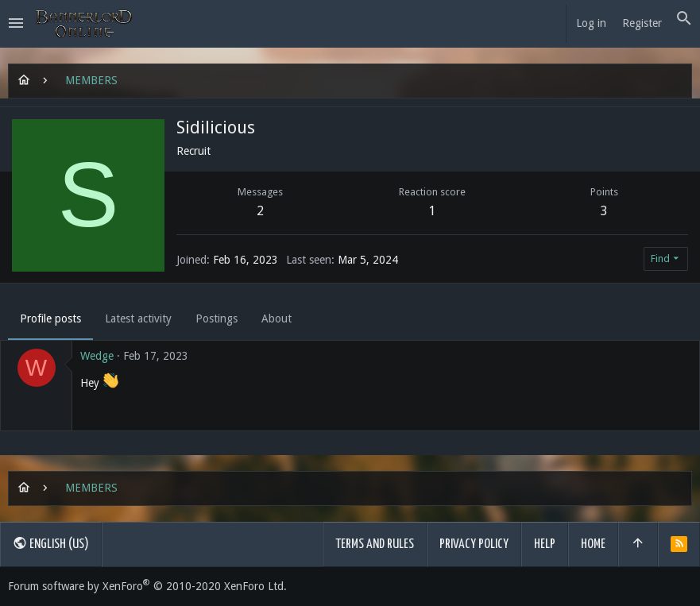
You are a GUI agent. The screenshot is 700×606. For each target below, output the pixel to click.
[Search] (684, 19)
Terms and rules (375, 544)
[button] (16, 24)
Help (545, 544)
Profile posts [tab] (50, 318)
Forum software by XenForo (147, 586)
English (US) (51, 543)
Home (593, 544)
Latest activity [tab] (138, 318)
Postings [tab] (217, 318)
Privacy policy (474, 544)
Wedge (97, 356)
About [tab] (277, 318)
